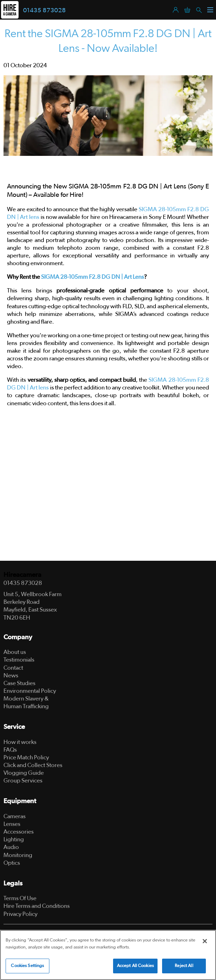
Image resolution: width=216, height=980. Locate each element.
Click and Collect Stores (33, 765)
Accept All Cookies (135, 966)
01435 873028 (44, 11)
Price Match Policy (26, 757)
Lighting (14, 839)
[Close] (205, 941)
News (11, 675)
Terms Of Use (20, 898)
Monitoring (18, 855)
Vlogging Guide (24, 773)
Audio (11, 847)
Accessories (19, 832)
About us (15, 652)
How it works (20, 742)
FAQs (10, 750)
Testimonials (19, 660)
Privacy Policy (20, 914)
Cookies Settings (27, 966)
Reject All (184, 966)
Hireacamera (22, 575)
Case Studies (19, 683)
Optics (12, 863)
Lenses (12, 824)
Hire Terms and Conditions (37, 906)
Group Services (23, 781)
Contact (13, 668)
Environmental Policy (30, 691)
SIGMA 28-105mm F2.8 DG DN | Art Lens (92, 277)
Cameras (15, 816)
